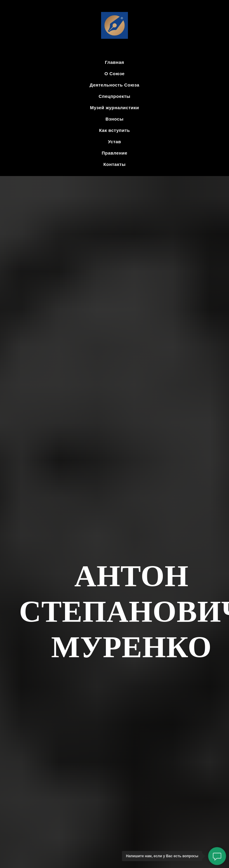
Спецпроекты (114, 96)
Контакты (115, 164)
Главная (115, 62)
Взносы (114, 119)
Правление (114, 153)
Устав (114, 142)
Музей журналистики (114, 108)
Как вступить (114, 130)
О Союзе (114, 74)
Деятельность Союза (115, 85)
